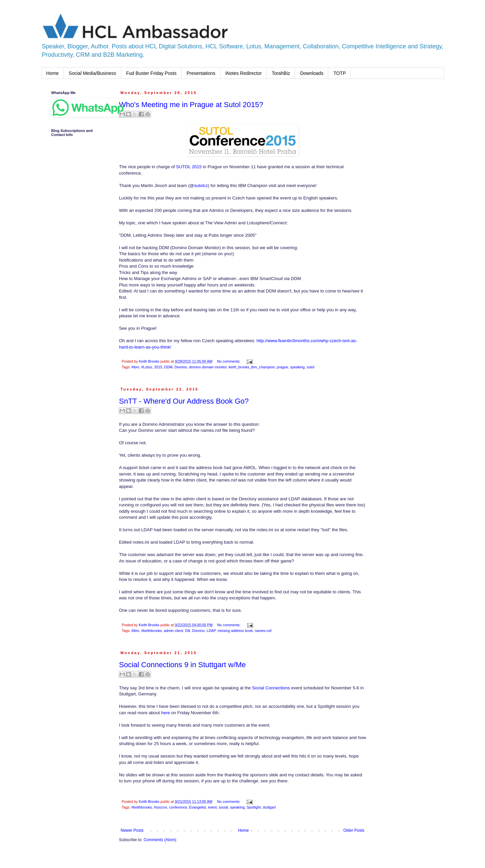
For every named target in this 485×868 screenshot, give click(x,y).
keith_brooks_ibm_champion (252, 367)
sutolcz (201, 186)
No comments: (229, 361)
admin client (174, 631)
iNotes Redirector (244, 73)
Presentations (201, 73)
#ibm (135, 367)
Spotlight (254, 807)
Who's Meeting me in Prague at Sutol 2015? (191, 105)
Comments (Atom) (160, 840)
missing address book (235, 631)
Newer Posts (132, 830)
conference (178, 807)
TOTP (339, 73)
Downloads (312, 73)
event (212, 807)
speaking (297, 367)
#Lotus (147, 367)
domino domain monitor (208, 367)
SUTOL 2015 (189, 167)
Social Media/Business (92, 73)
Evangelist (198, 807)
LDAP (211, 631)
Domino (181, 367)
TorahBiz (281, 73)
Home (53, 73)
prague (283, 367)
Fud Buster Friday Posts (151, 73)
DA (188, 631)
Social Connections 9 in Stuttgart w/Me (183, 665)
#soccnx (161, 807)
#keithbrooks (152, 631)
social (224, 807)
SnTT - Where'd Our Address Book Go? (184, 401)
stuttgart (269, 807)
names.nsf (263, 631)
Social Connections (271, 688)
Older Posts (354, 830)
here (165, 713)
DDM (168, 367)
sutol (311, 367)
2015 (158, 367)
